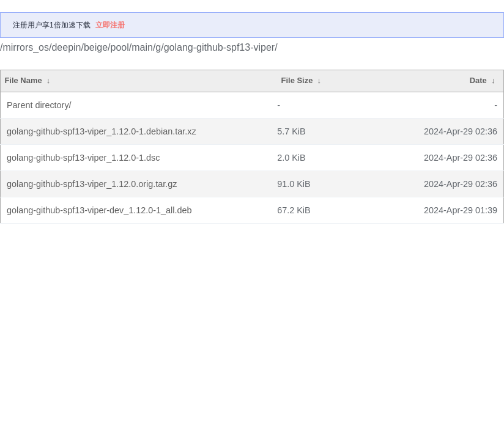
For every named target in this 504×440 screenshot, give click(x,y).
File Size (297, 80)
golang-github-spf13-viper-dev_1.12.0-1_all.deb (99, 210)
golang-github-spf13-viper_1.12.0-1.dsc (83, 158)
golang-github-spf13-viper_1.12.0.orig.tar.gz (92, 184)
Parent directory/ (39, 105)
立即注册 (110, 25)
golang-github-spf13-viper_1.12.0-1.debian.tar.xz (102, 131)
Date (478, 80)
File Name (23, 80)
